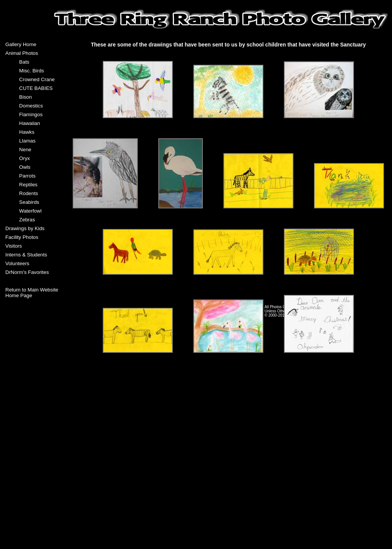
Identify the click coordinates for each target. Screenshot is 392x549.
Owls (25, 167)
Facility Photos (22, 237)
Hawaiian (29, 123)
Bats (24, 62)
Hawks (27, 132)
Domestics (31, 106)
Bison (25, 97)
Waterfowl (30, 211)
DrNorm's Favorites (27, 272)
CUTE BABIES (36, 88)
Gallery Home (21, 44)
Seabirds (29, 202)
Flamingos (31, 114)
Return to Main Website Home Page (32, 293)
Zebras (27, 220)
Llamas (27, 141)
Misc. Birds (31, 71)
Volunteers (17, 263)
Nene (25, 150)
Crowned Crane (37, 79)
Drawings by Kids (25, 228)
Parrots (27, 176)
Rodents (29, 193)
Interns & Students (26, 255)
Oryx (24, 158)
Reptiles (28, 185)
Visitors (14, 246)
